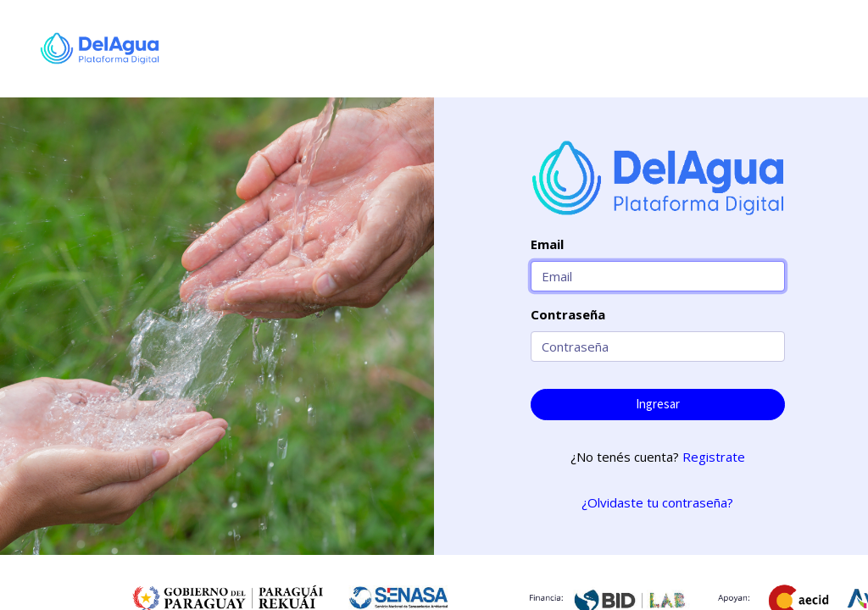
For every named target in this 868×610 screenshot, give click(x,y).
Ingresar (658, 404)
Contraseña (568, 314)
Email (547, 244)
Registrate (714, 457)
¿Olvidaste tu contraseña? (657, 502)
